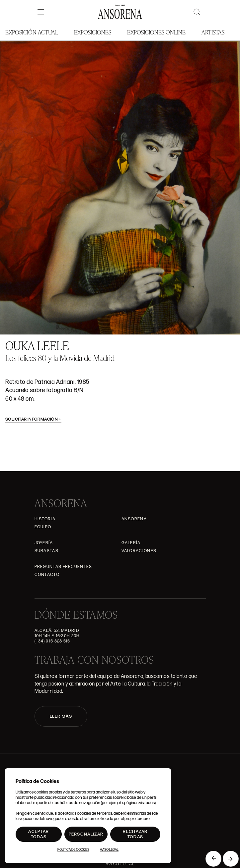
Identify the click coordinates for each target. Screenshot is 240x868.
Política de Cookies (73, 850)
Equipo (43, 527)
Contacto (47, 575)
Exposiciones (93, 32)
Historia (45, 519)
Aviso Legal (120, 864)
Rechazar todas (135, 834)
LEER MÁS (61, 716)
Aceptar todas (39, 834)
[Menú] (41, 12)
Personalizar (86, 834)
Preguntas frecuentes (63, 567)
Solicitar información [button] (33, 419)
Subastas (46, 551)
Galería (131, 543)
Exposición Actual (32, 32)
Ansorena (134, 519)
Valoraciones (139, 551)
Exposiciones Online (156, 32)
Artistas (213, 32)
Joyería (44, 543)
